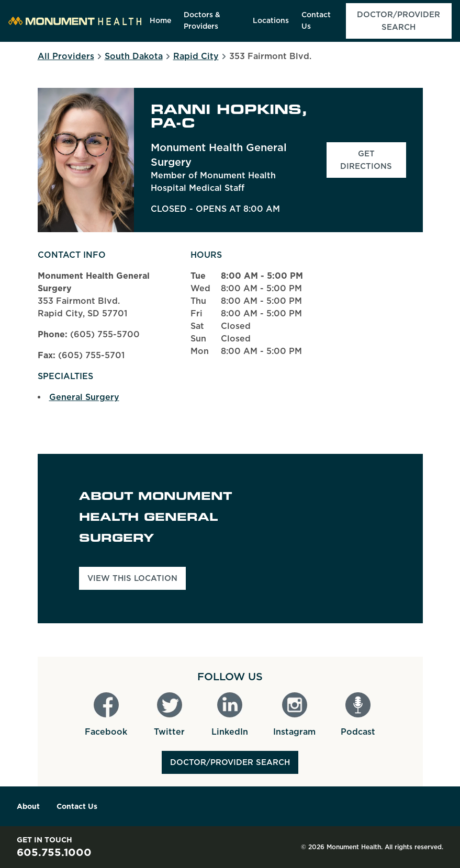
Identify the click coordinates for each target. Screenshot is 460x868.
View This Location (132, 578)
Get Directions (373, 160)
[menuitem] (160, 21)
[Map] (346, 539)
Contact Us (77, 806)
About (28, 806)
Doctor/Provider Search (230, 762)
